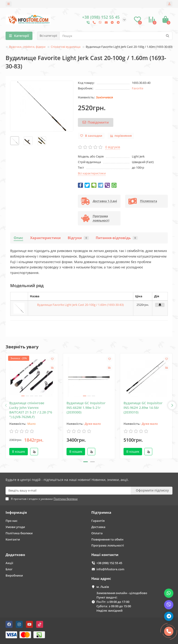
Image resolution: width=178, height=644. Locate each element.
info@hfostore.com (110, 569)
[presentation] (6, 405)
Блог (9, 569)
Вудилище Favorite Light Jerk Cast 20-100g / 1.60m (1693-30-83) (80, 305)
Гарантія (98, 521)
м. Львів (103, 587)
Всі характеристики (92, 173)
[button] (86, 462)
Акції (9, 563)
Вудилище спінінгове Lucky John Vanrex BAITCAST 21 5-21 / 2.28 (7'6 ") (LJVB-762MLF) (31, 410)
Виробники (14, 575)
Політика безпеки (19, 533)
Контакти (13, 539)
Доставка (98, 527)
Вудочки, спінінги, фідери (27, 47)
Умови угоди (15, 527)
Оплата (97, 533)
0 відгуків (113, 147)
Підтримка (101, 512)
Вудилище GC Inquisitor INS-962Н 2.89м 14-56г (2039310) (143, 408)
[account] (169, 4)
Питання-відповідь (117, 238)
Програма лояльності (108, 545)
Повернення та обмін (107, 539)
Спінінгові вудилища (66, 47)
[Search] (116, 36)
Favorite (138, 88)
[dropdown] (9, 4)
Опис (18, 238)
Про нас (11, 521)
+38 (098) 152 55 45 (109, 563)
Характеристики (45, 238)
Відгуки (78, 238)
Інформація (16, 512)
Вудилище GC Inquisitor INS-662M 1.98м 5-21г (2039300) (86, 408)
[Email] (68, 491)
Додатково (15, 555)
